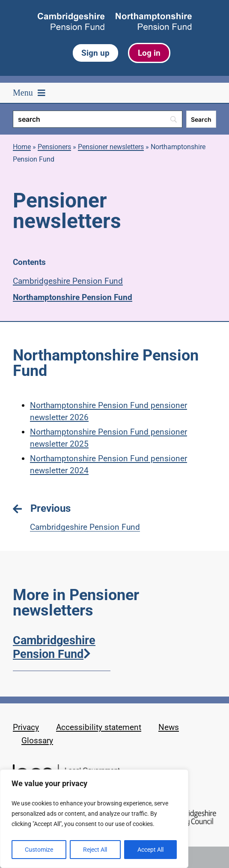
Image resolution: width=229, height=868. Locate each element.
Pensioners (54, 147)
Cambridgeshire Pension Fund (68, 281)
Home (22, 147)
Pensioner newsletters (111, 147)
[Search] (98, 119)
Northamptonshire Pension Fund (73, 297)
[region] (94, 819)
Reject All (95, 850)
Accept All (150, 850)
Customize (39, 850)
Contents (29, 262)
